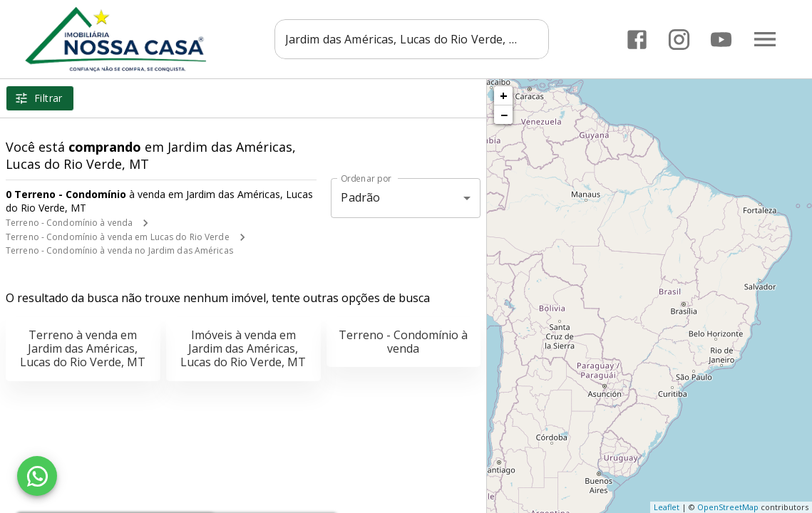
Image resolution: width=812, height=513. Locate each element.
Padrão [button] (360, 197)
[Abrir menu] (765, 39)
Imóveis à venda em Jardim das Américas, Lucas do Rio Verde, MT (243, 348)
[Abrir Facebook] (637, 40)
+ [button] (504, 95)
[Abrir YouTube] (721, 40)
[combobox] (415, 39)
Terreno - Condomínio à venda (69, 223)
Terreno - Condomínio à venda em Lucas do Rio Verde (118, 237)
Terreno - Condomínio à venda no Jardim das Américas (119, 250)
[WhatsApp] (37, 476)
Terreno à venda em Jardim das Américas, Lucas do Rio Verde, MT (83, 348)
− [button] (504, 115)
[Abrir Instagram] (679, 40)
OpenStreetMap (728, 507)
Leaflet (667, 507)
